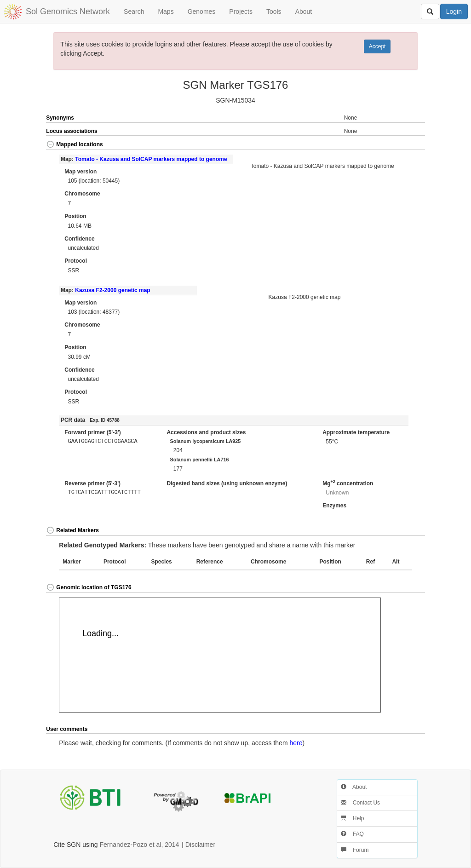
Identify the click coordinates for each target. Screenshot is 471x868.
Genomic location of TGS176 (89, 587)
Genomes (202, 11)
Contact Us (360, 803)
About (304, 11)
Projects (241, 11)
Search (134, 11)
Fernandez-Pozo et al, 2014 (140, 845)
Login (454, 11)
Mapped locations (74, 144)
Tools (274, 11)
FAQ (352, 834)
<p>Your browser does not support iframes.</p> (220, 655)
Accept (377, 46)
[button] (406, 145)
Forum (355, 850)
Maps (166, 11)
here (296, 743)
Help (352, 818)
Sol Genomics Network (68, 11)
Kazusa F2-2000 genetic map (112, 290)
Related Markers (72, 530)
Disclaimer (200, 845)
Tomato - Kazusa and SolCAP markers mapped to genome (151, 159)
